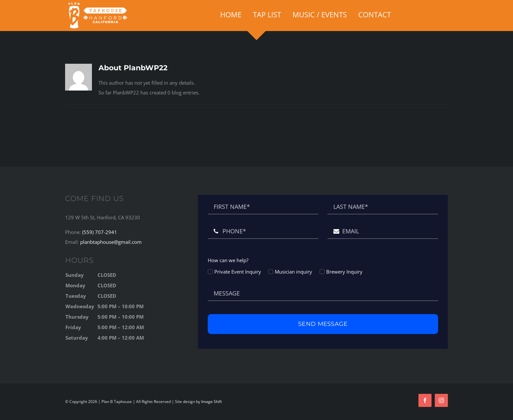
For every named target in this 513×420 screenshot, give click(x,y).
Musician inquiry (293, 272)
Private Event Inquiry (238, 272)
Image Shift (212, 402)
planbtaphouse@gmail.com (111, 242)
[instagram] (441, 400)
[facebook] (425, 400)
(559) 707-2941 (100, 232)
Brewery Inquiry (344, 272)
